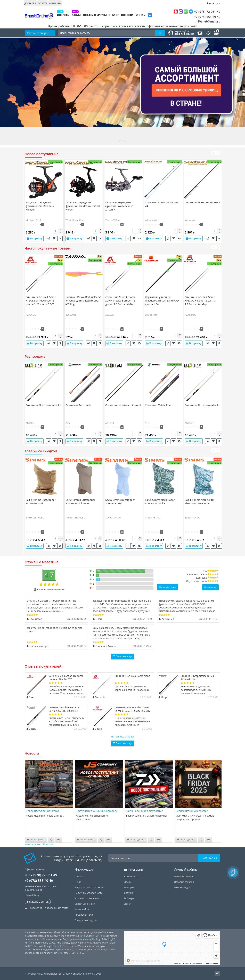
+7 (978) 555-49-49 (205, 17)
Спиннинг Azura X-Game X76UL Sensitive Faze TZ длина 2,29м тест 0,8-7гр (41, 300)
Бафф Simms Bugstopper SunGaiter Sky (120, 502)
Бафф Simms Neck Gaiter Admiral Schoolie (160, 502)
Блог (116, 15)
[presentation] (213, 153)
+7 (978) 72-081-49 (197, 12)
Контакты (55, 3)
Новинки (63, 15)
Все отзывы (210, 587)
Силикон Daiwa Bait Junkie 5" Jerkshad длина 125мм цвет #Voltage (83, 300)
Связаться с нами (85, 904)
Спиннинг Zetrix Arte (78, 405)
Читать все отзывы (122, 737)
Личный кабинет (184, 876)
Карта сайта (82, 909)
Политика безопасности (89, 893)
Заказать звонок (38, 902)
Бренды (140, 15)
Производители (84, 915)
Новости (127, 15)
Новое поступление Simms (42, 811)
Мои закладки (182, 887)
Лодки (128, 882)
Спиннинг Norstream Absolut (43, 405)
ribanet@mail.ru (209, 21)
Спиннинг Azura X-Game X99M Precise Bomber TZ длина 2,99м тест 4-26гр (120, 300)
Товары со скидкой (86, 920)
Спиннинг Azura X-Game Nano (132, 676)
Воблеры (129, 898)
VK (150, 15)
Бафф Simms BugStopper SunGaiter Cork (41, 502)
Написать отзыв (168, 587)
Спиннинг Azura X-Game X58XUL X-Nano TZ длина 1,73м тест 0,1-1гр (200, 300)
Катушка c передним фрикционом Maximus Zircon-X (119, 206)
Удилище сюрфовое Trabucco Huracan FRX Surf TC (66, 678)
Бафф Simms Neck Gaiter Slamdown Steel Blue (200, 502)
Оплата (43, 3)
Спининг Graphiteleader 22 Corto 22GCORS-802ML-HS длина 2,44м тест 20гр (64, 711)
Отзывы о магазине (96, 15)
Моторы (129, 887)
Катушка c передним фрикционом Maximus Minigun (40, 206)
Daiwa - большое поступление (144, 811)
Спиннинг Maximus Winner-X (203, 202)
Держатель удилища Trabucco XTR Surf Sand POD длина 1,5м (162, 300)
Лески (128, 904)
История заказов (184, 882)
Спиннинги (131, 876)
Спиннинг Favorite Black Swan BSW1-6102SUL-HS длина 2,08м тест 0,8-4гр (133, 711)
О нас (78, 882)
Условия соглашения (87, 898)
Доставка (30, 3)
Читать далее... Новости (39, 844)
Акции (76, 15)
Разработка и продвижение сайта (47, 908)
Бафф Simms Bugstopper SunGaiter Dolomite (80, 502)
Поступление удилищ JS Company (97, 811)
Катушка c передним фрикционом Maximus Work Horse (83, 206)
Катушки (129, 893)
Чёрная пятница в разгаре (192, 811)
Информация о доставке (89, 887)
